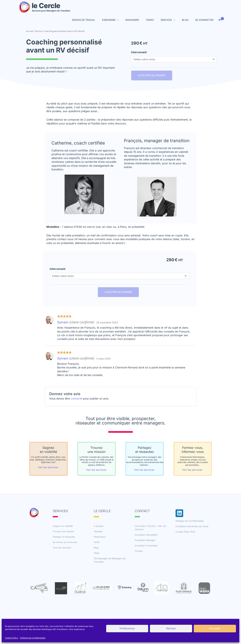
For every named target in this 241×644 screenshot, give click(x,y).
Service (39, 31)
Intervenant (139, 52)
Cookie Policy (12, 638)
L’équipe (98, 532)
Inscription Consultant (146, 546)
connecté (76, 399)
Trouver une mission (63, 532)
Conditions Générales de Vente (192, 527)
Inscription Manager (145, 541)
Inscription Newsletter (146, 535)
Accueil (30, 31)
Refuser (171, 628)
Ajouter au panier (152, 76)
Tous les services (62, 548)
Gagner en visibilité (63, 527)
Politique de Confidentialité (33, 638)
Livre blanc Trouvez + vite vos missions (150, 528)
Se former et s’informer (65, 543)
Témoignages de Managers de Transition (110, 561)
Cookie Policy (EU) (185, 532)
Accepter (215, 628)
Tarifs (97, 543)
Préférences (127, 628)
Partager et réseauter (64, 537)
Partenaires (100, 537)
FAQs (97, 554)
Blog (96, 548)
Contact (139, 552)
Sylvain (63, 323)
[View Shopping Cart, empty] (219, 20)
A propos (99, 527)
